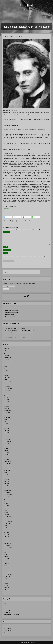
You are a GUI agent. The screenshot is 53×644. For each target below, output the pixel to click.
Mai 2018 (6, 530)
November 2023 (8, 384)
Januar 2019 (7, 512)
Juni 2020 (6, 475)
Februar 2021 (7, 457)
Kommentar (7, 232)
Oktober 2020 (7, 466)
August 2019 (7, 497)
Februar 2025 (7, 351)
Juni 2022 (6, 422)
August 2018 (7, 523)
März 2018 (7, 534)
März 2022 (7, 428)
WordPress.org (8, 633)
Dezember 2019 (8, 488)
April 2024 (7, 373)
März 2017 (7, 561)
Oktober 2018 (7, 519)
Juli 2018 (6, 526)
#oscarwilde (24, 221)
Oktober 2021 (7, 439)
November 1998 (8, 592)
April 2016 (7, 585)
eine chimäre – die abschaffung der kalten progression (22, 330)
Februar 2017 (7, 563)
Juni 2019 (6, 501)
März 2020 (7, 481)
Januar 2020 (7, 486)
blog (23, 19)
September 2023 (8, 388)
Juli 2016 (6, 579)
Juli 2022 (6, 419)
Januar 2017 (7, 565)
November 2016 (8, 570)
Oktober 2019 (7, 492)
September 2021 (8, 442)
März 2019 (7, 508)
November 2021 (8, 437)
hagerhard (27, 5)
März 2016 (7, 588)
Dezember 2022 (8, 408)
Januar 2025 (7, 353)
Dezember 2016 (8, 568)
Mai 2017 (6, 557)
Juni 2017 (6, 554)
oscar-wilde (6, 208)
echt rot (6, 606)
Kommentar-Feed (8, 630)
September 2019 (8, 495)
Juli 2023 (6, 393)
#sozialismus (32, 221)
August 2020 (7, 470)
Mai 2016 (6, 583)
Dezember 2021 (8, 435)
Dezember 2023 (8, 382)
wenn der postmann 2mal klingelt (12, 615)
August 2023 (7, 391)
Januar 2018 (7, 539)
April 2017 (7, 559)
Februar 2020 (7, 484)
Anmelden (7, 626)
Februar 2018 (7, 537)
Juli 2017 (6, 552)
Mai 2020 (6, 477)
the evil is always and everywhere (12, 312)
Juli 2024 (6, 366)
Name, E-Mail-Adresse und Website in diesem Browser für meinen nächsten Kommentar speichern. (26, 256)
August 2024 (7, 364)
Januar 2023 (7, 406)
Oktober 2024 (7, 360)
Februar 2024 (7, 377)
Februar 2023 (7, 404)
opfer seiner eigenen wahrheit (11, 310)
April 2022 (7, 426)
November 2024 (8, 357)
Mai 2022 (6, 424)
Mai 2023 (6, 397)
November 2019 (8, 490)
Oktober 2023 (7, 386)
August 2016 (7, 576)
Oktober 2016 (7, 572)
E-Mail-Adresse (7, 250)
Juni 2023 (6, 395)
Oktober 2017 (7, 546)
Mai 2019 (6, 503)
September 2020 (8, 468)
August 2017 (7, 550)
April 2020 (7, 479)
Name (5, 247)
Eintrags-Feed (8, 628)
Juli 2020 (6, 472)
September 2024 (8, 362)
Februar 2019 (7, 510)
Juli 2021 (6, 446)
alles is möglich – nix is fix (10, 317)
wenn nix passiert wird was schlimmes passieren (15, 308)
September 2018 (8, 521)
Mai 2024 (6, 371)
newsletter (30, 19)
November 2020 (8, 464)
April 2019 (7, 506)
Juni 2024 (6, 368)
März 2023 (7, 402)
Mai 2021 (6, 450)
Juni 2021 (6, 448)
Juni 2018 (6, 528)
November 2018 (8, 517)
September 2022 (8, 415)
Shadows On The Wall (9, 315)
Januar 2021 (7, 459)
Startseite (17, 19)
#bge (18, 221)
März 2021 (7, 455)
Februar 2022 (7, 430)
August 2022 (7, 417)
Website (5, 253)
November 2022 (8, 411)
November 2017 (8, 543)
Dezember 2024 (8, 355)
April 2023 (7, 399)
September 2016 (8, 574)
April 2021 (7, 453)
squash (6, 608)
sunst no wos (7, 610)
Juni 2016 (6, 581)
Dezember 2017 (8, 541)
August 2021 (7, 444)
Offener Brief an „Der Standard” (18, 328)
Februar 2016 (7, 590)
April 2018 (7, 532)
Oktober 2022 (7, 413)
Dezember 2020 (8, 461)
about (37, 19)
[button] (8, 217)
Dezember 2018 (8, 515)
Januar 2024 (7, 380)
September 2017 (8, 548)
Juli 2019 (6, 499)
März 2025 (7, 349)
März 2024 (7, 375)
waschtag (10, 335)
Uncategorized (8, 612)
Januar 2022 (7, 433)
